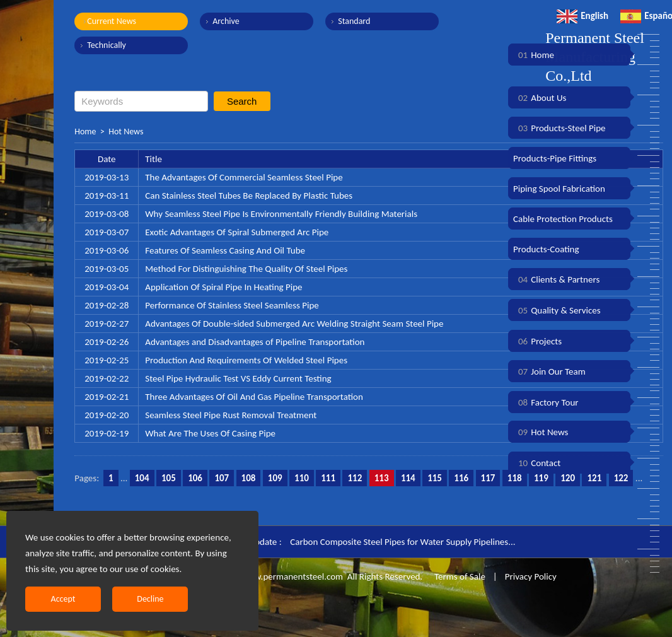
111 (328, 478)
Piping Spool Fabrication (559, 189)
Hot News (126, 131)
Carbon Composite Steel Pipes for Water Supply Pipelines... (403, 542)
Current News (112, 21)
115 (435, 478)
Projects (537, 341)
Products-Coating (546, 249)
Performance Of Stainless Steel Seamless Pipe (232, 305)
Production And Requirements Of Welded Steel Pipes (246, 360)
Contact (537, 463)
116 (461, 478)
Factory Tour (546, 402)
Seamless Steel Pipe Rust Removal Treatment (231, 415)
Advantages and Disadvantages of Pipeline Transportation (255, 342)
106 (195, 478)
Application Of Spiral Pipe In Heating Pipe (223, 287)
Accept (63, 599)
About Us (540, 98)
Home (85, 131)
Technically (107, 45)
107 (222, 478)
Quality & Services (557, 310)
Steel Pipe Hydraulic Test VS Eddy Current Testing (238, 378)
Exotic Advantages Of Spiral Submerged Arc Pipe (237, 232)
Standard (354, 21)
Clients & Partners (556, 279)
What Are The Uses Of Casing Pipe (210, 433)
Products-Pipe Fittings (555, 158)
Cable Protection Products (563, 219)
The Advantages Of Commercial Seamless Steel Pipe (244, 177)
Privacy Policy (531, 576)
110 (302, 478)
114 (408, 478)
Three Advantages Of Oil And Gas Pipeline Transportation (254, 397)
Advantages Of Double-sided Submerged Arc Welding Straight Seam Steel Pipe (294, 324)
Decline (150, 599)
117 (488, 478)
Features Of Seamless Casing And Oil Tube (225, 250)
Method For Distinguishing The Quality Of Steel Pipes (246, 269)
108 (249, 478)
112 (355, 478)
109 (275, 478)
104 (142, 478)
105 (169, 478)
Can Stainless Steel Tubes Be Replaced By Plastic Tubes (249, 196)
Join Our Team (549, 371)
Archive (226, 21)
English (582, 16)
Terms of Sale (459, 576)
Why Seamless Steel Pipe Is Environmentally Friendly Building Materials (281, 214)
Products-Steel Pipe (559, 128)
